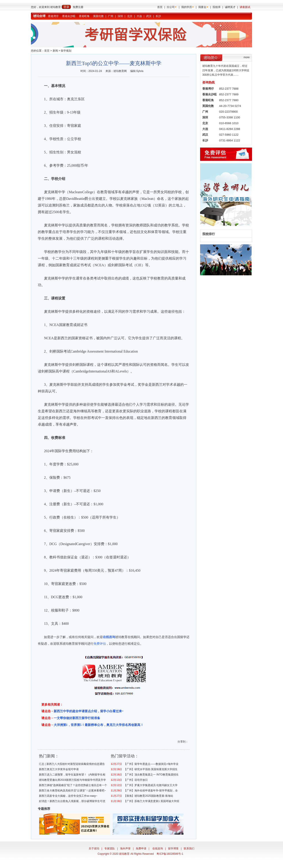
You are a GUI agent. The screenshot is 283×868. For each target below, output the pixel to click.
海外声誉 (125, 849)
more (247, 57)
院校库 (217, 7)
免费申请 (141, 849)
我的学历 (187, 7)
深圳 (120, 16)
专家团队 (110, 849)
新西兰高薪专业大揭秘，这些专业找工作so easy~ (68, 796)
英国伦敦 (98, 16)
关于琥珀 (94, 849)
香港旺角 (84, 16)
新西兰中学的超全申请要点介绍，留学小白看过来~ (89, 711)
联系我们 (189, 849)
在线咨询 (158, 849)
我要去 (202, 7)
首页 (160, 7)
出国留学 (180, 637)
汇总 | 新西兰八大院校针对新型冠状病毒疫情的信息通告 (72, 764)
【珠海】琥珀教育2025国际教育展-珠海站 (148, 796)
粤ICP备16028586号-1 (170, 854)
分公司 (171, 7)
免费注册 (78, 7)
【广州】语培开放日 (136, 780)
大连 (139, 16)
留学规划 (66, 51)
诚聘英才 (230, 7)
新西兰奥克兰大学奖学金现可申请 (59, 769)
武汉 (149, 16)
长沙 (158, 16)
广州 (111, 16)
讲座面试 (245, 7)
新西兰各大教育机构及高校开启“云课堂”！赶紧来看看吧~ (72, 791)
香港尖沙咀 (69, 16)
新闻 (55, 51)
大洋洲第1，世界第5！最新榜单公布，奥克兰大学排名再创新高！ (99, 725)
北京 (130, 16)
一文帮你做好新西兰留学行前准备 (77, 718)
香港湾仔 (53, 16)
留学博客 (173, 849)
